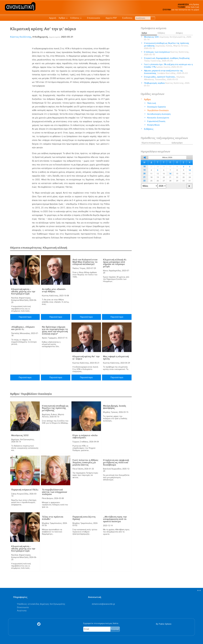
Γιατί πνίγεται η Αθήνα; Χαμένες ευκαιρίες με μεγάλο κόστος (85, 462)
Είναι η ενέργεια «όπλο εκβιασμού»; (85, 437)
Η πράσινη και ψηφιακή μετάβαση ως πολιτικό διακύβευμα (116, 462)
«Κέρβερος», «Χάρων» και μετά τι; (23, 328)
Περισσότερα (25, 317)
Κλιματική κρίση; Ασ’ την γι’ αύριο (86, 358)
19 (144, 170)
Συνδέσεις (126, 18)
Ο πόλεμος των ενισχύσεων (167, 53)
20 (144, 174)
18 (144, 167)
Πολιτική (152, 103)
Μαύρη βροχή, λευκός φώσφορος (115, 407)
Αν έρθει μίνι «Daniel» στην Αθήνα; (54, 290)
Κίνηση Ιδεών (153, 125)
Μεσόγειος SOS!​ (20, 435)
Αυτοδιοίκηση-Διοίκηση (159, 114)
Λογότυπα (22, 611)
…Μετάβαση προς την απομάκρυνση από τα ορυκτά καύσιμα (115, 519)
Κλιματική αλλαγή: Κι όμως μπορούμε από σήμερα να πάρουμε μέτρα (115, 263)
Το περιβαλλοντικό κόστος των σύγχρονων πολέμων (55, 492)
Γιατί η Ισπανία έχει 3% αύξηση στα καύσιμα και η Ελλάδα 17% (168, 66)
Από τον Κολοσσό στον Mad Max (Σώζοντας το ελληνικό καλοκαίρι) (85, 262)
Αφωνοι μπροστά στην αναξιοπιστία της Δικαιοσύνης (166, 72)
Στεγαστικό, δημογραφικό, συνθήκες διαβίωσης (167, 59)
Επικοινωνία (92, 18)
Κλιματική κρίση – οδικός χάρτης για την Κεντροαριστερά (23, 291)
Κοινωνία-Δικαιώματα (158, 118)
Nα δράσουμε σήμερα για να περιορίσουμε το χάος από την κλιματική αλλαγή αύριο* (55, 330)
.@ (103, 604)
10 (190, 170)
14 (170, 174)
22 (144, 181)
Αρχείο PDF (110, 18)
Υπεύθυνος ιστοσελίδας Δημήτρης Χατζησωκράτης (41, 604)
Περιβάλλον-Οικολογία (158, 110)
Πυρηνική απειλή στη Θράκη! (84, 518)
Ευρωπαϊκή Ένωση (156, 121)
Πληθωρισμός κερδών (167, 84)
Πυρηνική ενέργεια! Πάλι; (25, 490)
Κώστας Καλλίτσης (21, 37)
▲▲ (199, 590)
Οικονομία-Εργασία (157, 107)
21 (144, 177)
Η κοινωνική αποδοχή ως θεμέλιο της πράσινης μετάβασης (55, 408)
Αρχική (52, 18)
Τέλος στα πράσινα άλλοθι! (53, 518)
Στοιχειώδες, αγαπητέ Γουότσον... (164, 78)
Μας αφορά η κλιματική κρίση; (116, 358)
